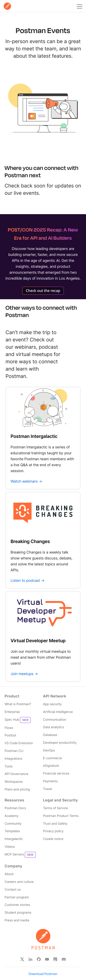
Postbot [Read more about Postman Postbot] (10, 735)
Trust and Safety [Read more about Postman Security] (55, 824)
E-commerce (53, 758)
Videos (10, 847)
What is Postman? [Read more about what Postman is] (18, 704)
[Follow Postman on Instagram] (55, 959)
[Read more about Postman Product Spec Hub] (24, 720)
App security (52, 704)
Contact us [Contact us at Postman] (13, 890)
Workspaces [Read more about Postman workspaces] (14, 782)
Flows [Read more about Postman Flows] (9, 728)
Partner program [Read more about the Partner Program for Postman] (17, 897)
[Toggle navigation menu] (79, 6)
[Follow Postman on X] (22, 959)
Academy (12, 816)
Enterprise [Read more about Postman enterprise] (12, 712)
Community (13, 824)
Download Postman (43, 974)
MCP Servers (20, 855)
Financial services (56, 773)
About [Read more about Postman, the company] (9, 874)
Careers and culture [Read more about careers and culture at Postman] (19, 882)
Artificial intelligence (58, 712)
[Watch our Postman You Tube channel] (47, 959)
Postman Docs (15, 808)
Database (50, 735)
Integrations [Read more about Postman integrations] (13, 759)
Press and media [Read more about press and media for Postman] (17, 920)
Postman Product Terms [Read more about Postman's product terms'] (61, 816)
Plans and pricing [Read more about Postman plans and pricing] (17, 789)
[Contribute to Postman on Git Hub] (39, 959)
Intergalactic (14, 839)
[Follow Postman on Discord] (64, 959)
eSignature (51, 766)
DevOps (49, 750)
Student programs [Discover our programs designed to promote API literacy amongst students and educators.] (18, 913)
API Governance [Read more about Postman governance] (16, 774)
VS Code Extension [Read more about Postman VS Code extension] (19, 743)
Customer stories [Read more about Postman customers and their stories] (17, 905)
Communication (55, 720)
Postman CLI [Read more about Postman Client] (14, 751)
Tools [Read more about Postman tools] (8, 766)
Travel (48, 789)
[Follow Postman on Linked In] (31, 959)
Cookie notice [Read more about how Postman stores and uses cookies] (53, 839)
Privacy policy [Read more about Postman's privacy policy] (53, 831)
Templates (12, 831)
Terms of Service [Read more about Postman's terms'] (56, 808)
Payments (50, 781)
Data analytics (54, 727)
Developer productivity (60, 743)
